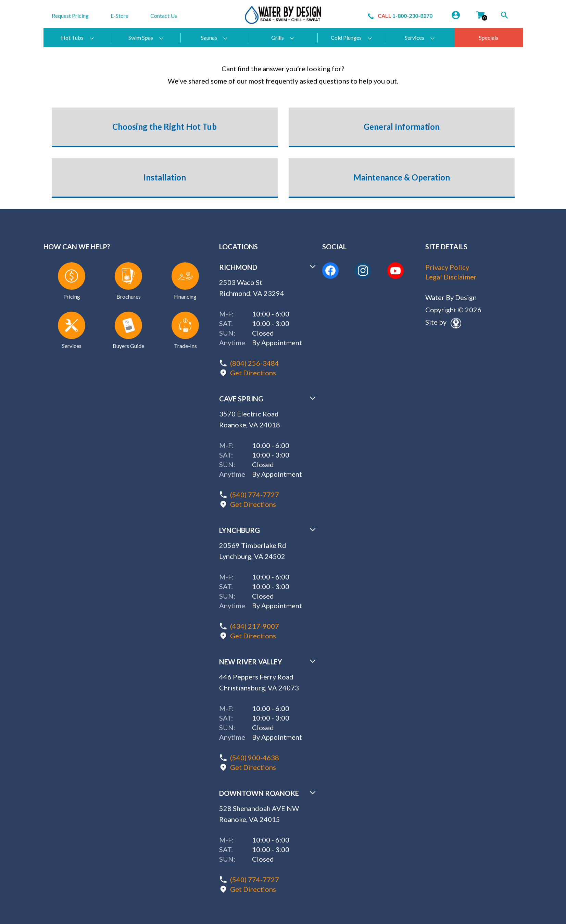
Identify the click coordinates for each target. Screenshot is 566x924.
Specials (489, 38)
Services (420, 38)
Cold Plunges (352, 38)
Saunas (215, 38)
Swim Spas (146, 38)
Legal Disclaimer (451, 277)
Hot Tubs (78, 38)
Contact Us (164, 16)
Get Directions (253, 373)
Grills (283, 38)
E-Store (120, 16)
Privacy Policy (447, 267)
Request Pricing (70, 16)
